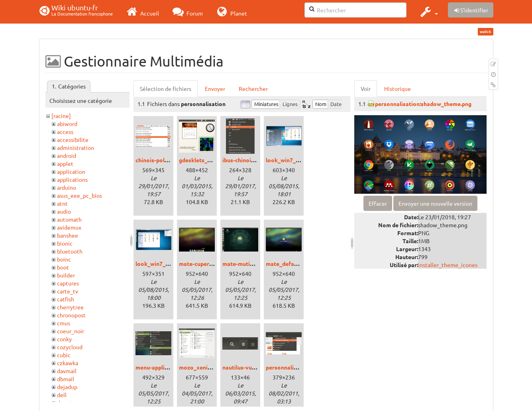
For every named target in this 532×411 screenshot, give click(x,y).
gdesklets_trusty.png (206, 160)
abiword (67, 124)
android (67, 155)
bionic (65, 243)
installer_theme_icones (448, 265)
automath (69, 219)
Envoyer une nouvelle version (435, 203)
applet (65, 163)
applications (72, 179)
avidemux (69, 227)
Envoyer (215, 88)
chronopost (71, 315)
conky (64, 339)
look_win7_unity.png (162, 264)
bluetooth (70, 251)
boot (63, 267)
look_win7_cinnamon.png (299, 160)
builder (66, 275)
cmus (64, 323)
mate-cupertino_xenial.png (214, 264)
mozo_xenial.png (201, 367)
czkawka (68, 363)
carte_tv (68, 291)
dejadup (67, 387)
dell (62, 395)
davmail (67, 371)
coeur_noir (71, 331)
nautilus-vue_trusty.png (253, 367)
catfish (66, 299)
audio (64, 211)
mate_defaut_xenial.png (297, 264)
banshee (68, 235)
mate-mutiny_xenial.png (254, 264)
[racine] (61, 116)
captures (68, 283)
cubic (64, 355)
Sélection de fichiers (166, 88)
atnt (62, 203)
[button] (428, 12)
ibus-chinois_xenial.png (253, 160)
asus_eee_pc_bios (80, 195)
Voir (366, 88)
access (65, 132)
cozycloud (70, 347)
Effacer (378, 203)
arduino (67, 187)
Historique (398, 88)
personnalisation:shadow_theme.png (423, 104)
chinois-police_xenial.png (169, 160)
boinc (64, 259)
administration (76, 147)
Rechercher (253, 88)
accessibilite (73, 140)
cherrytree (70, 307)
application (71, 171)
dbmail (66, 379)
